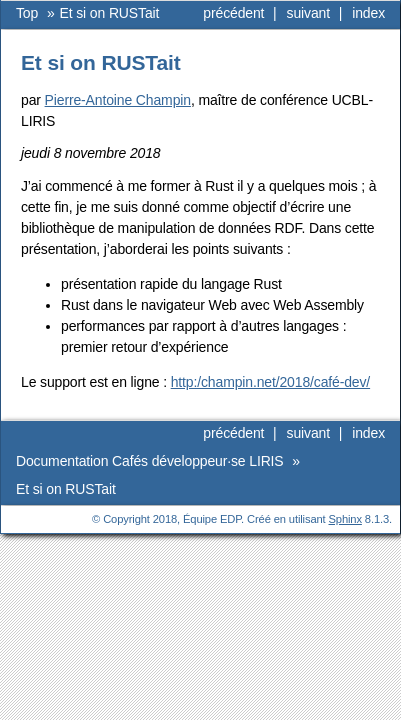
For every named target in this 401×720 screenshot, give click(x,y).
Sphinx (345, 519)
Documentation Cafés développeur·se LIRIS (151, 461)
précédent (233, 13)
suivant (308, 13)
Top (27, 13)
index (368, 13)
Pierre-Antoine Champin (118, 100)
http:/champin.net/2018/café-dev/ (270, 382)
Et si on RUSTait (110, 13)
